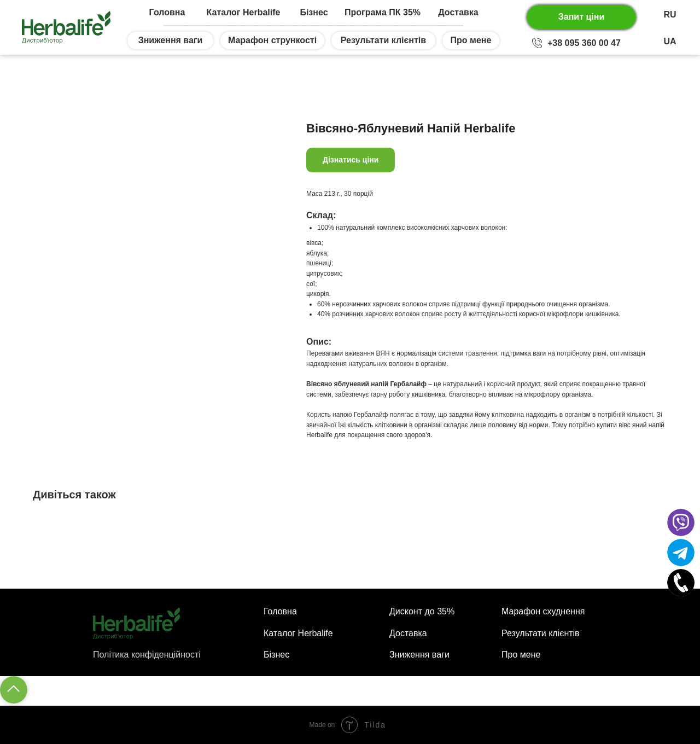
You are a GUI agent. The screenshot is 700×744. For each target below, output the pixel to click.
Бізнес (314, 12)
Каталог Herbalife (244, 12)
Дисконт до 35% (422, 611)
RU (670, 14)
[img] (537, 43)
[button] (581, 17)
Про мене (521, 655)
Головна (167, 12)
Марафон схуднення (543, 611)
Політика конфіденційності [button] (147, 655)
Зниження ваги (419, 655)
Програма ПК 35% (383, 12)
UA (670, 41)
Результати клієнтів (541, 633)
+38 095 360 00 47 (584, 43)
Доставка (458, 12)
